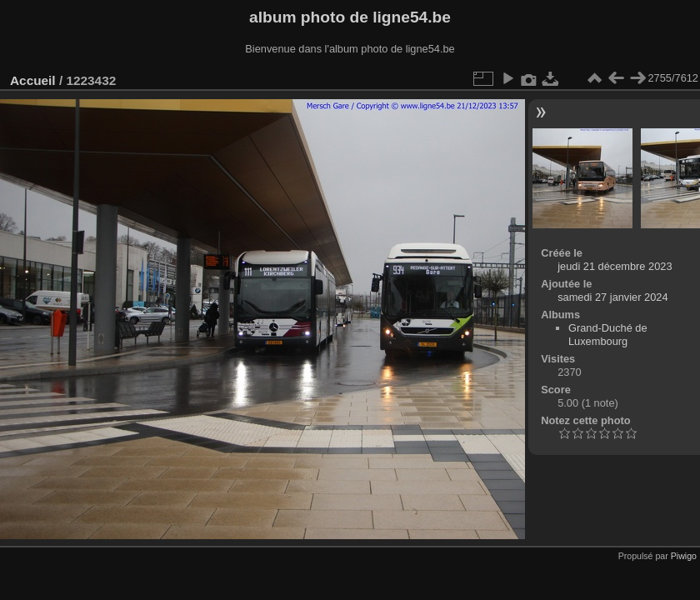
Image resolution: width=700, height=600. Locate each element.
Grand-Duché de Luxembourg (608, 335)
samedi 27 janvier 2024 (612, 297)
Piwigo (684, 556)
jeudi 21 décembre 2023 (615, 266)
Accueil (33, 80)
